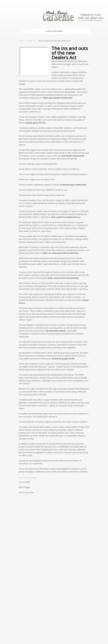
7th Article (31, 41)
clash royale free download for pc (66, 217)
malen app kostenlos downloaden (58, 98)
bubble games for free (36, 123)
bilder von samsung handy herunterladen (61, 253)
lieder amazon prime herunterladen (63, 278)
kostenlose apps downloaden (73, 185)
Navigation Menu (53, 31)
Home (21, 41)
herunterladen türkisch (56, 331)
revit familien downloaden (73, 156)
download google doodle (63, 359)
